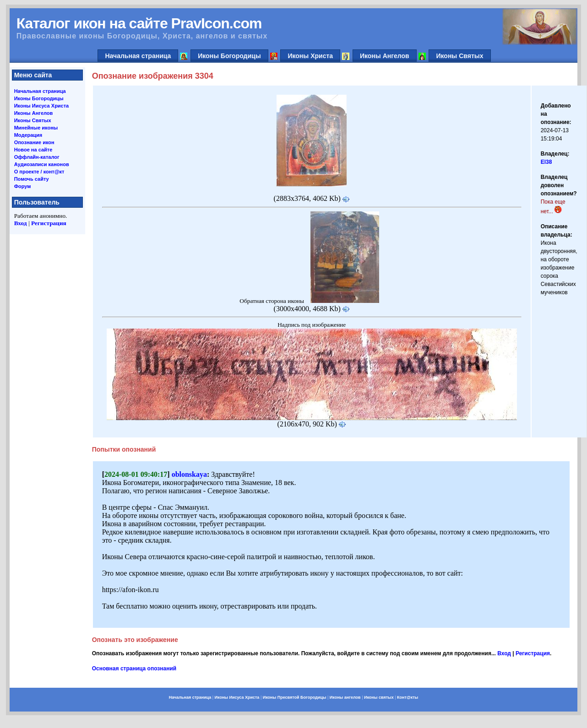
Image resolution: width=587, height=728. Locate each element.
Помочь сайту (32, 179)
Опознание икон (34, 142)
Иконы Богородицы (229, 56)
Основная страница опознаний (134, 669)
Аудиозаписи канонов (42, 164)
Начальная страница (138, 56)
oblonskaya (189, 474)
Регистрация (49, 223)
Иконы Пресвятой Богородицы (295, 697)
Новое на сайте (33, 150)
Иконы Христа (310, 56)
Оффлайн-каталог (37, 157)
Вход (21, 223)
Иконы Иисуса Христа (42, 106)
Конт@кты (408, 697)
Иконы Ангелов (385, 56)
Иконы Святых (459, 56)
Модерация (28, 135)
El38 (546, 162)
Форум (23, 186)
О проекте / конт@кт (39, 172)
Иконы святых (379, 697)
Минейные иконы (36, 128)
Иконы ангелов (345, 697)
